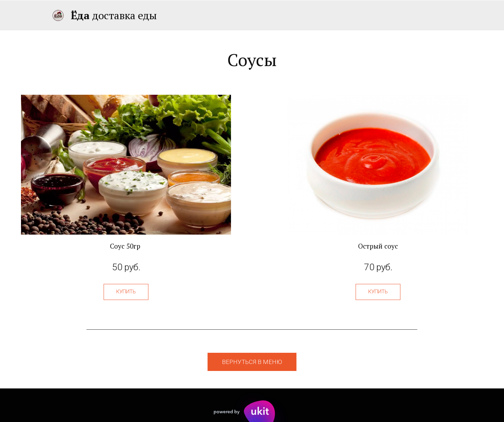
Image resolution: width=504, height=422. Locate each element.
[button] (126, 292)
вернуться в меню (252, 362)
